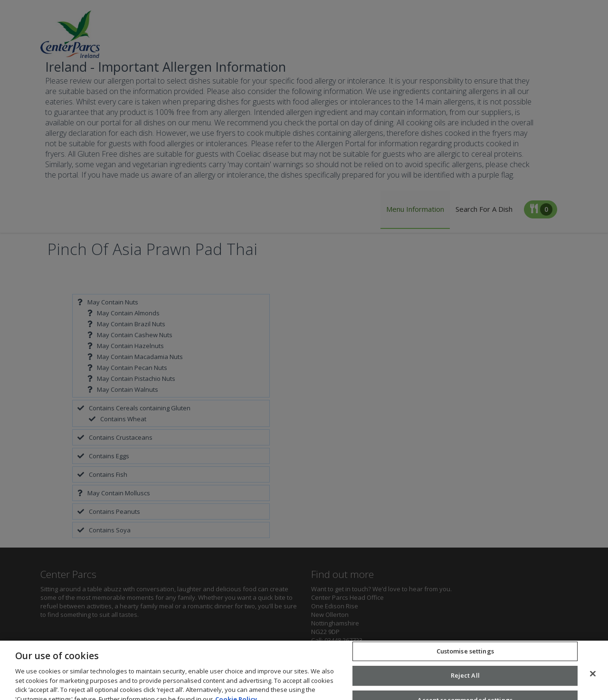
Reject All (465, 685)
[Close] (593, 683)
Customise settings (465, 661)
